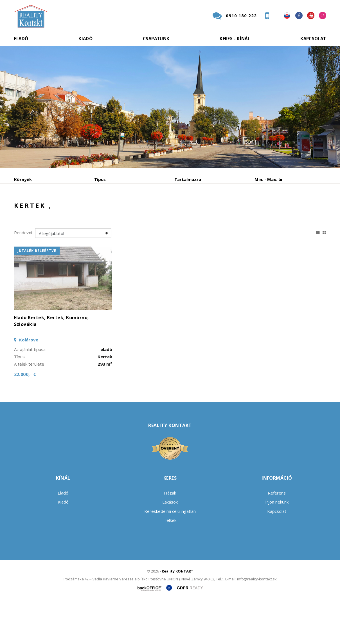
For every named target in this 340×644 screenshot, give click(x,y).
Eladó (21, 39)
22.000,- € (25, 417)
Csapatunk (156, 39)
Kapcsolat (313, 39)
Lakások (170, 545)
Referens (277, 536)
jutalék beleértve (37, 293)
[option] (170, 107)
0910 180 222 (241, 15)
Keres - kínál (235, 39)
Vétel (91, 209)
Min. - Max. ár (269, 179)
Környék (23, 179)
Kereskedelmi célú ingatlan (170, 554)
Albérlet (123, 209)
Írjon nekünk (277, 545)
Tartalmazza (188, 179)
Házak (170, 536)
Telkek (170, 563)
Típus (100, 179)
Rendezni (23, 275)
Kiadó (85, 39)
